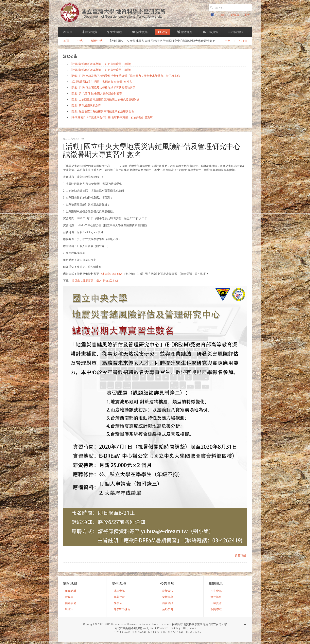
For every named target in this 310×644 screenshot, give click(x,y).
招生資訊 (140, 32)
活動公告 (97, 41)
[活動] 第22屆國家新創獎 (86, 105)
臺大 (247, 15)
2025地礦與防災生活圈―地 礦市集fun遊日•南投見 (102, 82)
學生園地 (114, 32)
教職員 (69, 597)
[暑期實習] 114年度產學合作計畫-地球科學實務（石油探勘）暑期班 (112, 117)
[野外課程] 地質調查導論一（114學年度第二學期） (102, 70)
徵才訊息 (185, 32)
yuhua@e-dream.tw (111, 274)
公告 (163, 32)
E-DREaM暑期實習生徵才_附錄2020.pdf (95, 281)
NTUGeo (218, 15)
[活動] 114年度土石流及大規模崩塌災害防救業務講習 (103, 88)
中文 (228, 41)
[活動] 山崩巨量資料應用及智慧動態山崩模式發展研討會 (105, 99)
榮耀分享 (168, 597)
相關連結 (236, 32)
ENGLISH (242, 41)
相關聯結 (216, 609)
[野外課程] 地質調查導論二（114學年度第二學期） (102, 64)
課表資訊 (119, 591)
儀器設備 (71, 603)
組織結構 (71, 591)
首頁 (68, 32)
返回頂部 (240, 556)
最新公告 (168, 591)
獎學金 (118, 603)
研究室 (69, 609)
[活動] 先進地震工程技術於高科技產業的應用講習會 (103, 111)
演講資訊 (168, 603)
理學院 (235, 15)
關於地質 (90, 32)
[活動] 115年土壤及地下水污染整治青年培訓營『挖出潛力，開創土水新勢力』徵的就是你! (126, 76)
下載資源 (210, 32)
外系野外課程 (122, 609)
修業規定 (119, 597)
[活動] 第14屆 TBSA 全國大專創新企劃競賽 (97, 94)
